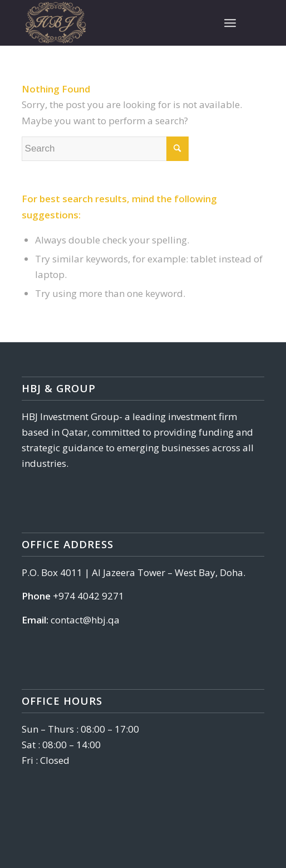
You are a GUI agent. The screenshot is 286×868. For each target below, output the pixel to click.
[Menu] (230, 23)
